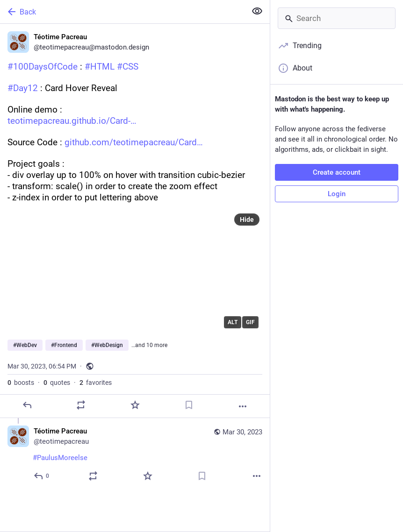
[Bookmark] (189, 405)
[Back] (122, 12)
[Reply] (27, 405)
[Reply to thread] (42, 476)
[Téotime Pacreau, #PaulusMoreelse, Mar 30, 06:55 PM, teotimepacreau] (135, 455)
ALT (233, 322)
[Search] (337, 18)
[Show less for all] (257, 11)
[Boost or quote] (81, 405)
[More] (243, 406)
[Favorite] (135, 405)
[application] (135, 271)
